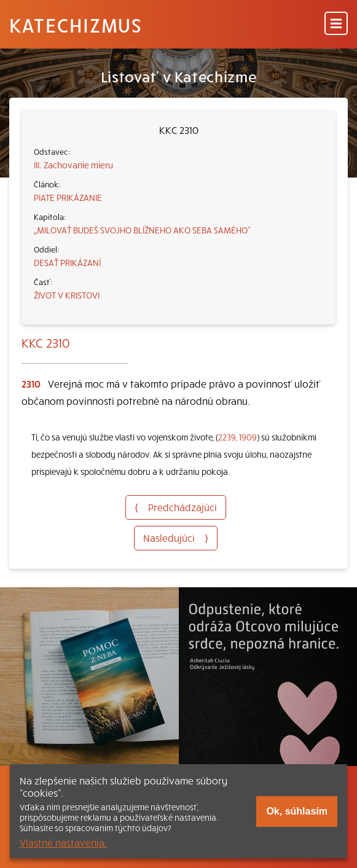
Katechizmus (76, 25)
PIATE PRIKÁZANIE (68, 197)
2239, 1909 (237, 437)
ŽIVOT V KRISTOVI (67, 295)
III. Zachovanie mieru (73, 165)
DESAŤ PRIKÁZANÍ (67, 262)
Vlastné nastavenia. (63, 842)
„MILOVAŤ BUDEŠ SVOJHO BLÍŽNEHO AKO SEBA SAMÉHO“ (142, 230)
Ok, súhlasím (297, 811)
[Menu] (336, 24)
